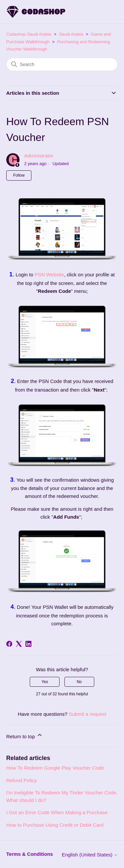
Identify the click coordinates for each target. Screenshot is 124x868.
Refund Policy (22, 780)
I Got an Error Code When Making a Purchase (57, 812)
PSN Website (49, 275)
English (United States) (90, 855)
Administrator (39, 156)
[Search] (62, 64)
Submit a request (87, 714)
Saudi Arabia (71, 34)
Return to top (25, 735)
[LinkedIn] (28, 644)
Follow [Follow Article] (19, 175)
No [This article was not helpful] (79, 682)
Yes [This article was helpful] (45, 682)
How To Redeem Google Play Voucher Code (55, 768)
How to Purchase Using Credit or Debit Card (55, 825)
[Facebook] (9, 644)
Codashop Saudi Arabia (29, 34)
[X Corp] (19, 644)
